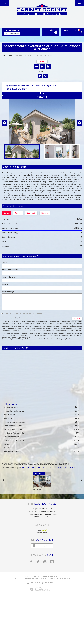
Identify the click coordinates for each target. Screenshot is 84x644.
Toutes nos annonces (55, 578)
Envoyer (77, 318)
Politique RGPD (66, 578)
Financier (45, 213)
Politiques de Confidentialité (33, 339)
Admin (47, 578)
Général (6, 213)
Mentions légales (26, 578)
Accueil (4, 55)
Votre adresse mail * (10, 270)
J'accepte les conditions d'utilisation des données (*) (23, 313)
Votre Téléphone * (9, 277)
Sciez (10, 55)
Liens (42, 578)
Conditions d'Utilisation (50, 339)
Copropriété (31, 213)
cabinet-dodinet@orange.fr (45, 512)
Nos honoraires (36, 578)
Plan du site (17, 578)
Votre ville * (6, 284)
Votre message (8, 292)
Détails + (18, 213)
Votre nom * (6, 262)
